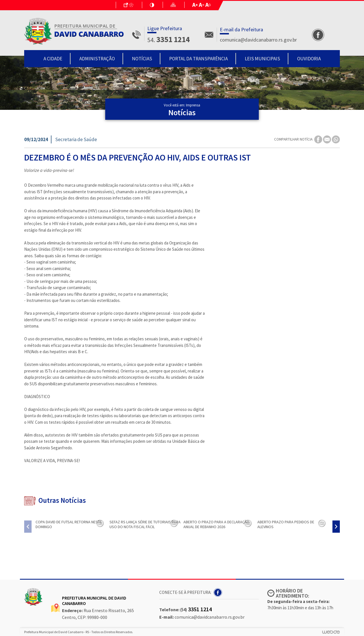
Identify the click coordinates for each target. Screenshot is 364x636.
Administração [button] (97, 59)
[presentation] (28, 527)
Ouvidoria (309, 59)
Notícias (142, 59)
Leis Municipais (262, 59)
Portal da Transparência (198, 59)
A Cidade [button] (53, 59)
